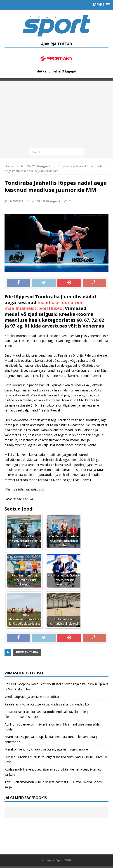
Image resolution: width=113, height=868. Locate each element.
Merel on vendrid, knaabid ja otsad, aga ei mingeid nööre (46, 749)
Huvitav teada (27, 652)
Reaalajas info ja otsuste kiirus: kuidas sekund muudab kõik (48, 704)
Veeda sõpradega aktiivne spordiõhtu (32, 697)
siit (41, 489)
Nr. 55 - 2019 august (46, 201)
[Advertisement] (56, 112)
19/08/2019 (16, 201)
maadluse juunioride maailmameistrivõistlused (44, 305)
